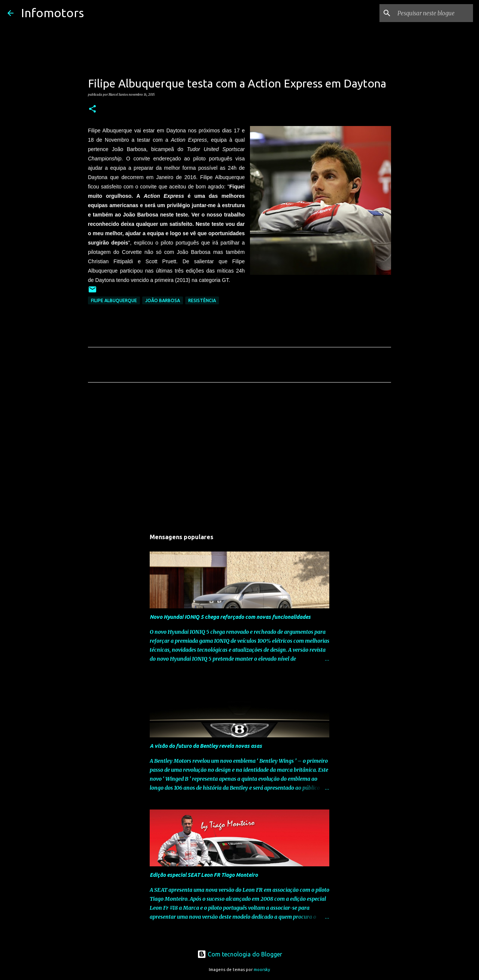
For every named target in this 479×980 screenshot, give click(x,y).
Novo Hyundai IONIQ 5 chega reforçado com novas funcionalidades (230, 617)
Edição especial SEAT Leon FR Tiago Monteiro (204, 875)
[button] (92, 109)
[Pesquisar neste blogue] (434, 13)
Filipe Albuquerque (114, 300)
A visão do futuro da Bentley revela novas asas (206, 746)
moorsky (262, 970)
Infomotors (52, 13)
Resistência (202, 300)
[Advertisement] (239, 458)
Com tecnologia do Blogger (240, 954)
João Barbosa (163, 300)
